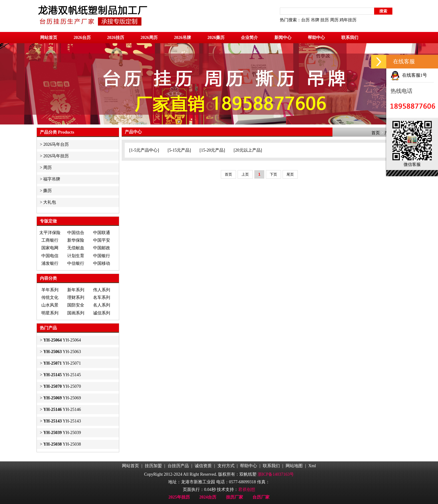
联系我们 (350, 38)
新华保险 (76, 240)
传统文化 (50, 297)
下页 (273, 174)
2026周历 (149, 38)
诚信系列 (102, 313)
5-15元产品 (179, 150)
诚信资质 (203, 466)
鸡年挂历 (348, 20)
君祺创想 (247, 490)
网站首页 (49, 38)
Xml (312, 466)
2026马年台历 (56, 144)
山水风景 (50, 305)
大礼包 (50, 202)
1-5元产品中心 (144, 150)
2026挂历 (116, 38)
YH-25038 (62, 444)
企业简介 (249, 38)
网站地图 (294, 466)
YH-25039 (62, 433)
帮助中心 (316, 38)
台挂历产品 (178, 466)
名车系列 (102, 297)
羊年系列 (50, 290)
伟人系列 (102, 290)
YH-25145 (62, 375)
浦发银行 (50, 263)
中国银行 (102, 256)
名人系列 (102, 305)
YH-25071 (62, 363)
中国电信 (50, 256)
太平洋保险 (50, 233)
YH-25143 (62, 421)
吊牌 (315, 20)
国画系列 (76, 313)
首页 (376, 133)
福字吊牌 (52, 179)
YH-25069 (62, 398)
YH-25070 (62, 386)
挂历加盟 (153, 466)
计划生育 (76, 256)
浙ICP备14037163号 (276, 474)
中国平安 (102, 240)
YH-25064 (62, 340)
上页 (245, 174)
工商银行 (50, 240)
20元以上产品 (248, 150)
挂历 (325, 20)
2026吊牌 (182, 38)
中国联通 (102, 233)
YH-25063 (62, 352)
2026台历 (82, 38)
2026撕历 (216, 38)
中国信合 (76, 233)
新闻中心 (283, 38)
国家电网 (50, 248)
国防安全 (76, 305)
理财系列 (76, 297)
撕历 (47, 191)
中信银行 (76, 263)
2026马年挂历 (56, 156)
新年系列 (76, 290)
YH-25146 (62, 409)
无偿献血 (76, 248)
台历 (305, 20)
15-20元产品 (212, 150)
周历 (334, 20)
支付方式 (226, 466)
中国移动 (102, 263)
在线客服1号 (409, 75)
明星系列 (50, 313)
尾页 (290, 174)
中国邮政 (102, 248)
